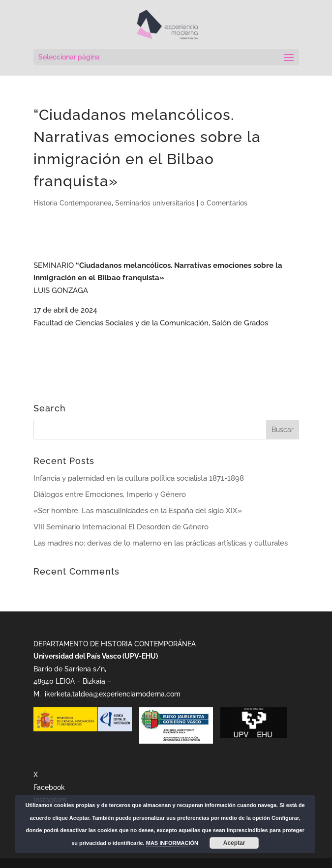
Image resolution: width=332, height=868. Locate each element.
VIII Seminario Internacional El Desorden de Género (121, 527)
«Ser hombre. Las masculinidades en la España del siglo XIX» (138, 511)
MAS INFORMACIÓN (172, 843)
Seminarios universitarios (155, 203)
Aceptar (234, 843)
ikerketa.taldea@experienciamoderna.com (112, 694)
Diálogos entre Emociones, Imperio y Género (110, 494)
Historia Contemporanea (73, 203)
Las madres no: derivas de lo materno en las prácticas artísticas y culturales (161, 543)
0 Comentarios (224, 203)
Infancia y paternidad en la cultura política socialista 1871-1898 (139, 478)
